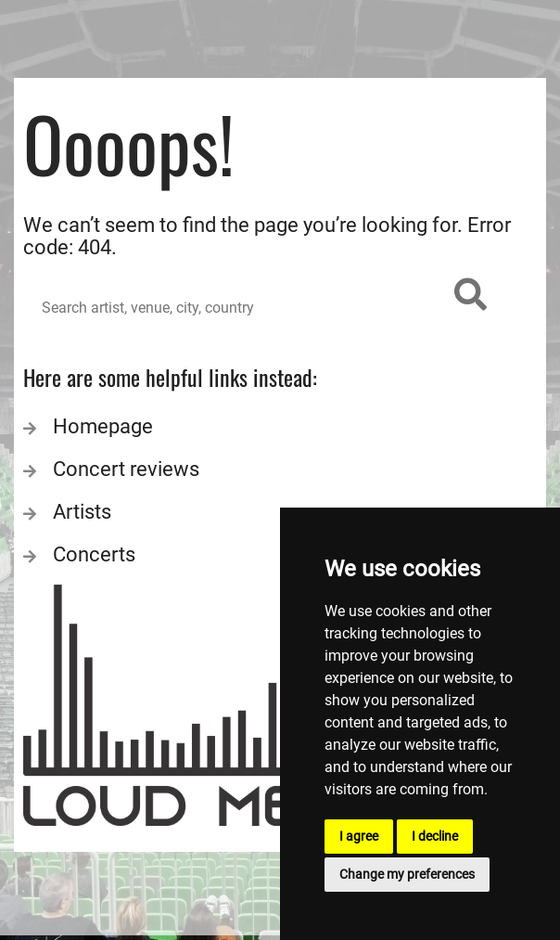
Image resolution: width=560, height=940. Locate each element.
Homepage (103, 426)
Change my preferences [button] (407, 874)
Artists (82, 512)
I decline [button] (435, 836)
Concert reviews (126, 469)
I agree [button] (359, 836)
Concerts (94, 554)
